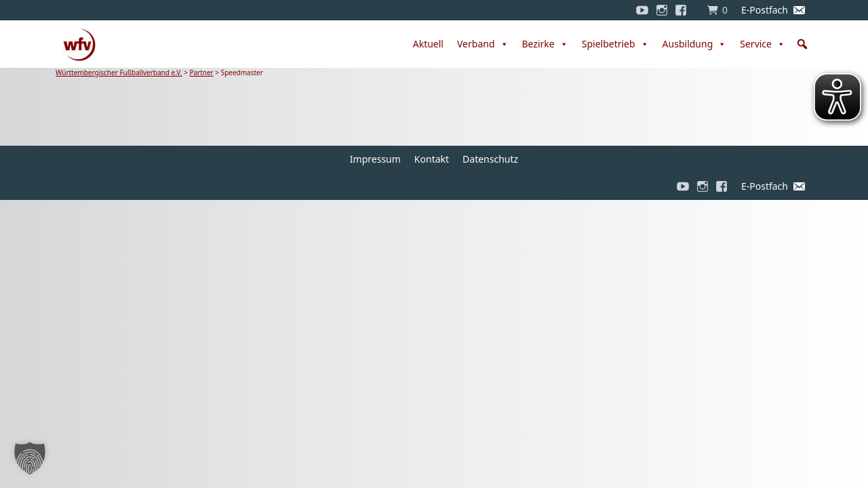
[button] (802, 44)
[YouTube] (642, 10)
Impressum (375, 159)
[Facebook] (684, 10)
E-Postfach (765, 10)
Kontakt (432, 159)
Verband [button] (483, 44)
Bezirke (545, 44)
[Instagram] (662, 10)
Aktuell (428, 44)
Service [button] (763, 44)
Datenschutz (490, 159)
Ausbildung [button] (695, 44)
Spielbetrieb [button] (615, 44)
